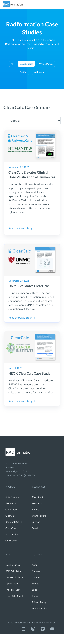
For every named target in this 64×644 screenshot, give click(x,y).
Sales (35, 590)
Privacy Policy (39, 602)
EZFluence (11, 503)
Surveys (36, 522)
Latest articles (13, 565)
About (35, 565)
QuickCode (11, 541)
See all (35, 528)
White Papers (46, 64)
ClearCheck (11, 510)
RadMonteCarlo (14, 522)
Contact (36, 577)
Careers (36, 571)
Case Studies (39, 497)
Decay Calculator (14, 577)
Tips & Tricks (12, 584)
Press (35, 596)
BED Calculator (13, 571)
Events (36, 584)
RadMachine (12, 534)
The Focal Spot (13, 590)
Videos (24, 72)
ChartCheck (12, 528)
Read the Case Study (20, 228)
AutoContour (12, 497)
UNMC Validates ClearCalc (29, 286)
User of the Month (15, 596)
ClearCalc (10, 516)
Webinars (39, 72)
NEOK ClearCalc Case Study (29, 373)
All (12, 64)
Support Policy (40, 608)
